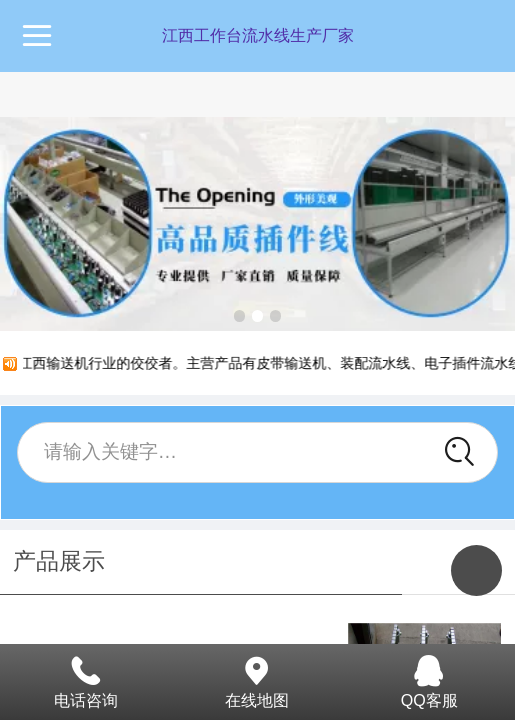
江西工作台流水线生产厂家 (258, 35)
